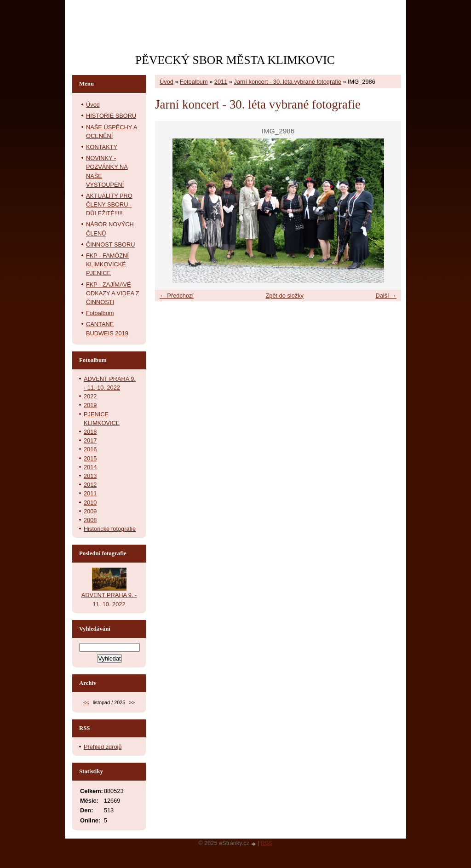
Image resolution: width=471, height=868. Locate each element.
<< (86, 702)
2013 (90, 476)
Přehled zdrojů (103, 747)
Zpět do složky (284, 296)
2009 (90, 511)
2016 (90, 449)
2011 (221, 82)
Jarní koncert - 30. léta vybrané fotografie (288, 82)
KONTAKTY (102, 147)
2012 (90, 485)
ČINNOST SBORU (110, 244)
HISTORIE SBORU (111, 116)
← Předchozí (177, 296)
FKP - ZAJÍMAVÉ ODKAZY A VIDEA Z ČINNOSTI (113, 293)
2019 (90, 405)
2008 (90, 520)
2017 (90, 440)
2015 (90, 458)
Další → (386, 296)
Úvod (167, 82)
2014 (90, 467)
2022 (90, 396)
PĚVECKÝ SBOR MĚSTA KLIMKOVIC (235, 60)
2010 (90, 503)
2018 (90, 432)
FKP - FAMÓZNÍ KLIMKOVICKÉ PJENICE (107, 264)
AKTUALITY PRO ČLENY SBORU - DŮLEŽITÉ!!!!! (109, 204)
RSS (267, 843)
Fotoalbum (194, 82)
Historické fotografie (110, 529)
